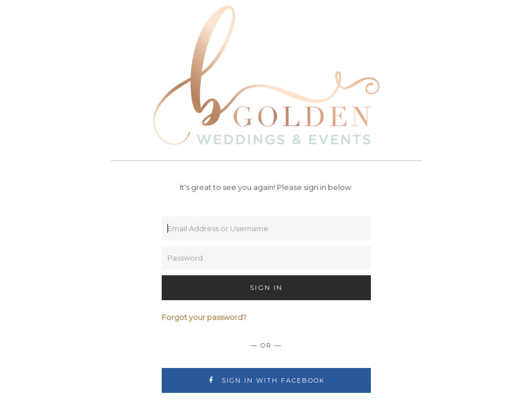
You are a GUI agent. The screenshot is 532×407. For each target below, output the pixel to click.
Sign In (266, 287)
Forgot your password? (204, 317)
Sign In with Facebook (266, 380)
